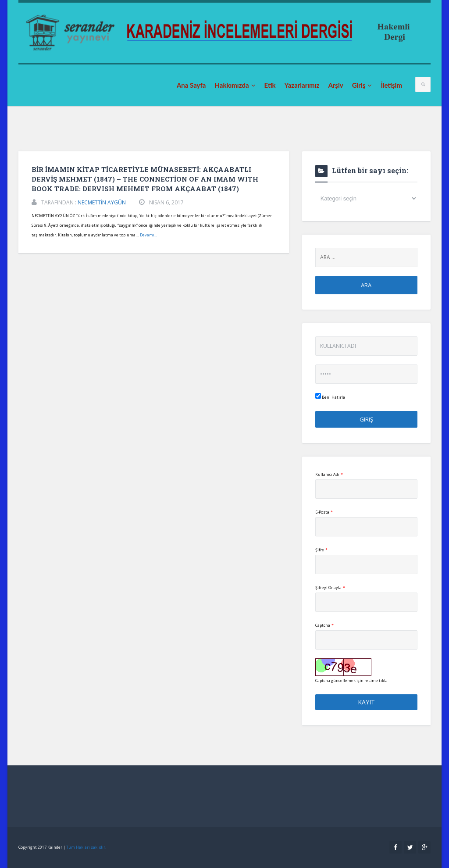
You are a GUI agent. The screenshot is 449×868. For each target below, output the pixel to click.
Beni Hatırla (330, 396)
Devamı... (148, 235)
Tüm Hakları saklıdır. (86, 847)
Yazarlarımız (302, 85)
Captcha (324, 625)
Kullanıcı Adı (329, 474)
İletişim (391, 85)
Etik (270, 85)
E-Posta (324, 512)
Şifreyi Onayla (330, 588)
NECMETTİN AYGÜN (102, 202)
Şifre (321, 550)
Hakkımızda (235, 85)
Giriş (362, 85)
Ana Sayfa (191, 85)
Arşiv (335, 85)
